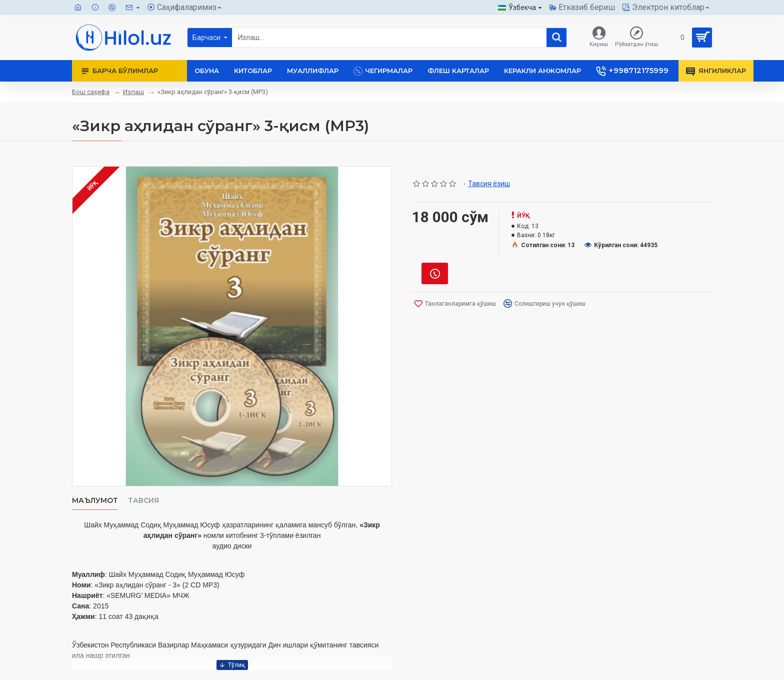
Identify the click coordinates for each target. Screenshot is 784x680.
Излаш (133, 92)
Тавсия (143, 501)
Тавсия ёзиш (489, 184)
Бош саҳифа (91, 92)
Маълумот (95, 501)
